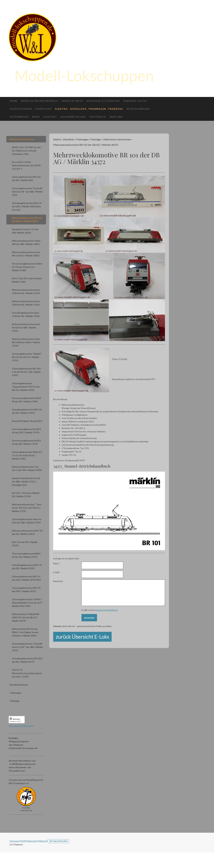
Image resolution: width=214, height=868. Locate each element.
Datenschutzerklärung (107, 610)
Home (14, 101)
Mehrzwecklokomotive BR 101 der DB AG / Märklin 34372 (27, 220)
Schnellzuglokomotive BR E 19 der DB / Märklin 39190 (27, 567)
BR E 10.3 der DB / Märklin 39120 (25, 544)
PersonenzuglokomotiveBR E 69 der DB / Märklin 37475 (26, 555)
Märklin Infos (72, 101)
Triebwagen (15, 693)
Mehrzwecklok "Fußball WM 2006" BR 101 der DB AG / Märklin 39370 (26, 617)
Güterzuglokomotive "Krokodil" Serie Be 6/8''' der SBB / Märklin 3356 (27, 192)
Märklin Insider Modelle (40, 101)
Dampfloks (44, 109)
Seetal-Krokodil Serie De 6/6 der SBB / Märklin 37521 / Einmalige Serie (26, 482)
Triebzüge (15, 701)
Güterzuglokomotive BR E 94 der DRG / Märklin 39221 (26, 590)
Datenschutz (32, 841)
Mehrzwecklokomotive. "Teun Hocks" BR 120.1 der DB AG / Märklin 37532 (27, 508)
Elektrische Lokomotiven (22, 139)
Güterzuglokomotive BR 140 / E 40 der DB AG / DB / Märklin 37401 (27, 372)
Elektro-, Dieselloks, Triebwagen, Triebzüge (89, 109)
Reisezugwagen (138, 109)
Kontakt (50, 117)
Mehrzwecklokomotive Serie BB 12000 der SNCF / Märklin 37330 (26, 342)
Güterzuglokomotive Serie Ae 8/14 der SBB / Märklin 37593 (27, 521)
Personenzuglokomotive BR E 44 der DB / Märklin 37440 (27, 400)
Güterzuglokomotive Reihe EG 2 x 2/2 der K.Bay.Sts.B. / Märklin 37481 (27, 455)
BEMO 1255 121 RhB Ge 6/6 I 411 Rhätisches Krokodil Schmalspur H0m (27, 151)
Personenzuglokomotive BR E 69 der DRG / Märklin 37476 (27, 431)
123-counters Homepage (21, 726)
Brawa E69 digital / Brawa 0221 (27, 421)
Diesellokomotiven (19, 685)
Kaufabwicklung (73, 117)
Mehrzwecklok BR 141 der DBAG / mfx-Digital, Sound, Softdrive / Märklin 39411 (25, 632)
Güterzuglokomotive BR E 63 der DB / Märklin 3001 (26, 178)
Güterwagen (19, 117)
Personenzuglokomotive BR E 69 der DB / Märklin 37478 (27, 442)
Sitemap (43, 841)
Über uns (116, 117)
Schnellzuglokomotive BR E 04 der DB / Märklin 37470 (27, 411)
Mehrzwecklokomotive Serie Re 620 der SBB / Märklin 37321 (26, 328)
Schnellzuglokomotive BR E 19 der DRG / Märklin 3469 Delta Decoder (27, 206)
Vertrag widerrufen (58, 841)
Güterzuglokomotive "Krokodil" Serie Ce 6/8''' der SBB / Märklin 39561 (27, 647)
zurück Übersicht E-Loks (82, 637)
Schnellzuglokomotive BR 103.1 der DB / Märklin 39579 (27, 660)
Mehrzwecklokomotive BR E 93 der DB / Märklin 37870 (27, 532)
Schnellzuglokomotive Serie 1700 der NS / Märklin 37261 (26, 314)
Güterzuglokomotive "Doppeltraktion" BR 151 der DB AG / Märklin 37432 (26, 387)
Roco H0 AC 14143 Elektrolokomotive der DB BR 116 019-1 (26, 165)
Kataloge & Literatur (103, 101)
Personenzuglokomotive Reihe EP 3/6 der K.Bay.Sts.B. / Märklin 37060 (27, 267)
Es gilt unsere (100, 610)
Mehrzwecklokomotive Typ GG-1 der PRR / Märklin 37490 (27, 468)
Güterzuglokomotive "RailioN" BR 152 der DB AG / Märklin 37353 (27, 357)
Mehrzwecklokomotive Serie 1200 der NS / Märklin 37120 (26, 292)
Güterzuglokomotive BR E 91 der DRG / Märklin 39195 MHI (26, 578)
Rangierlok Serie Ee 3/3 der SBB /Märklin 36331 (25, 231)
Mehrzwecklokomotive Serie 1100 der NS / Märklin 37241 (26, 303)
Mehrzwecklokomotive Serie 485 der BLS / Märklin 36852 (26, 254)
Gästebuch (98, 117)
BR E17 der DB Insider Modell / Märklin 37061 (27, 280)
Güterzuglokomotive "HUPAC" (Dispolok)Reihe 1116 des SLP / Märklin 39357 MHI (27, 603)
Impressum (15, 841)
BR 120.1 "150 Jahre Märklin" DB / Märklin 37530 (26, 495)
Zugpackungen (21, 109)
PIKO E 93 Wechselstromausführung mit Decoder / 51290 (27, 673)
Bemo (36, 117)
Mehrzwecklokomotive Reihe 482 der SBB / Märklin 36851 (26, 242)
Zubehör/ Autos (135, 101)
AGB (23, 841)
